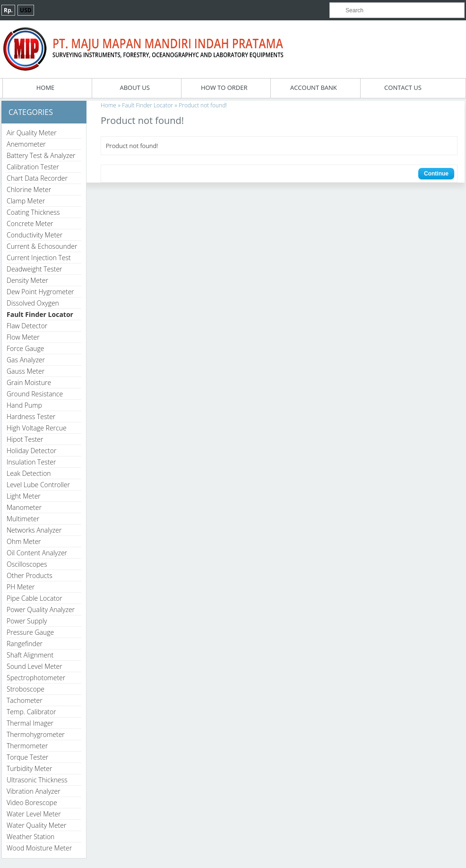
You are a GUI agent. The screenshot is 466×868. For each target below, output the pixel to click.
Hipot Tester (25, 439)
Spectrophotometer (36, 678)
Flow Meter (23, 337)
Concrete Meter (30, 224)
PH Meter (21, 587)
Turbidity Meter (29, 768)
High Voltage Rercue (37, 428)
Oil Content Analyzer (37, 553)
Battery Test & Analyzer (41, 155)
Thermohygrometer (36, 734)
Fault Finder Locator (40, 314)
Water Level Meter (34, 814)
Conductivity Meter (35, 235)
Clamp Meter (26, 201)
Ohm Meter (24, 541)
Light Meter (24, 496)
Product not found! (203, 105)
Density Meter (27, 280)
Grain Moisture (29, 382)
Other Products (30, 575)
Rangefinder (25, 644)
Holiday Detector (31, 451)
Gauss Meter (26, 371)
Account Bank (314, 88)
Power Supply (27, 621)
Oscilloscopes (27, 564)
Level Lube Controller (38, 485)
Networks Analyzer (34, 530)
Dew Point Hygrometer (40, 292)
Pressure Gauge (30, 632)
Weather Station (30, 837)
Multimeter (23, 519)
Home (46, 88)
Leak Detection (29, 473)
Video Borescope (32, 802)
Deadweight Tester (35, 269)
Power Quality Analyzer (41, 609)
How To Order (224, 88)
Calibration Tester (33, 167)
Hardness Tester (31, 416)
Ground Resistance (35, 394)
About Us (134, 88)
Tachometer (25, 700)
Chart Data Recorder (37, 178)
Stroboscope (26, 689)
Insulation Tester (31, 462)
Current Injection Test (39, 258)
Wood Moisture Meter (39, 848)
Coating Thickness (33, 212)
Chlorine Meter (29, 189)
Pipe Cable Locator (35, 598)
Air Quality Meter (32, 133)
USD (26, 10)
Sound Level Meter (35, 666)
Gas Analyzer (26, 360)
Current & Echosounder (42, 246)
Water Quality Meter (36, 825)
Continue (436, 174)
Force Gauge (25, 348)
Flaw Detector (27, 326)
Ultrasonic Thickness (37, 780)
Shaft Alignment (30, 655)
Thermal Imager (30, 723)
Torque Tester (27, 757)
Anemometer (26, 144)
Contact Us (403, 88)
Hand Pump (24, 405)
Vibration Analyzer (34, 791)
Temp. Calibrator (31, 712)
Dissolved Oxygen (33, 303)
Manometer (24, 507)
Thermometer (27, 746)
